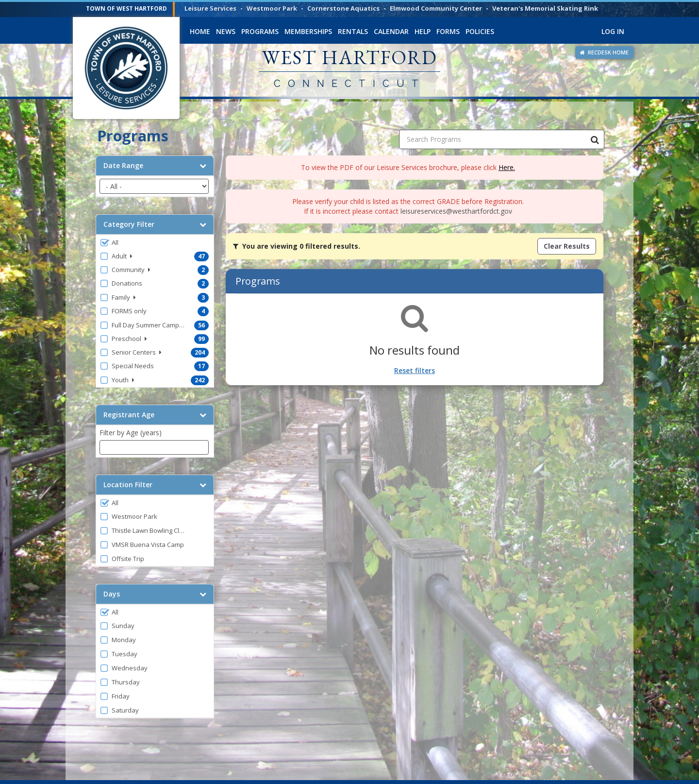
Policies (480, 31)
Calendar (391, 31)
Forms (448, 31)
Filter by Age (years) (131, 433)
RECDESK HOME (604, 52)
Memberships (308, 31)
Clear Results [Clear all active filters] (567, 246)
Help (423, 31)
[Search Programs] (595, 139)
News (226, 31)
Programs (260, 31)
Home (200, 31)
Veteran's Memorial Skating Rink (545, 8)
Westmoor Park (272, 8)
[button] (155, 242)
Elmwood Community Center (436, 8)
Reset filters (415, 370)
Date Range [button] (155, 166)
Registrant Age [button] (155, 415)
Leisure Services (210, 8)
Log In (613, 31)
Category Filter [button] (155, 224)
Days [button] (155, 594)
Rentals (353, 31)
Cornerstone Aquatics (343, 8)
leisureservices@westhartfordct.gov (456, 211)
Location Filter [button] (155, 485)
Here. (507, 167)
